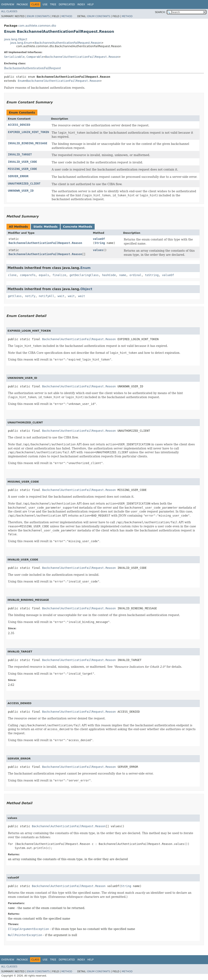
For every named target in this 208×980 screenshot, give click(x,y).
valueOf (99, 239)
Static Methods (45, 227)
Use (45, 4)
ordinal (136, 275)
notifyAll (47, 296)
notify (30, 296)
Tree (53, 4)
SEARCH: (160, 12)
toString (152, 275)
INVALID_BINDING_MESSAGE (28, 143)
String (100, 243)
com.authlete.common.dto (37, 26)
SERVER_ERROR (18, 176)
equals (44, 275)
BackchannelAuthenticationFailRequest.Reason (68, 43)
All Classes (9, 11)
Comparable (35, 57)
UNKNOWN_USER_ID (21, 191)
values (98, 250)
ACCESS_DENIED (19, 125)
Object (86, 289)
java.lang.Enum (21, 43)
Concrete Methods (78, 227)
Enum (21, 81)
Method (67, 16)
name (123, 275)
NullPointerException (25, 935)
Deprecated (67, 4)
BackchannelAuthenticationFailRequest (32, 68)
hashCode (109, 275)
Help (90, 4)
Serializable (14, 57)
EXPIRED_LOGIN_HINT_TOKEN (28, 132)
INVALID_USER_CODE (22, 162)
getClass (15, 296)
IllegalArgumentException (28, 929)
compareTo (28, 275)
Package (22, 4)
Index (81, 4)
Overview (8, 4)
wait (61, 296)
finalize (59, 275)
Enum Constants (38, 16)
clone (12, 275)
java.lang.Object (16, 39)
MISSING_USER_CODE (22, 169)
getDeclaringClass (84, 275)
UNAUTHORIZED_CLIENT (24, 184)
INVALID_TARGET (20, 154)
